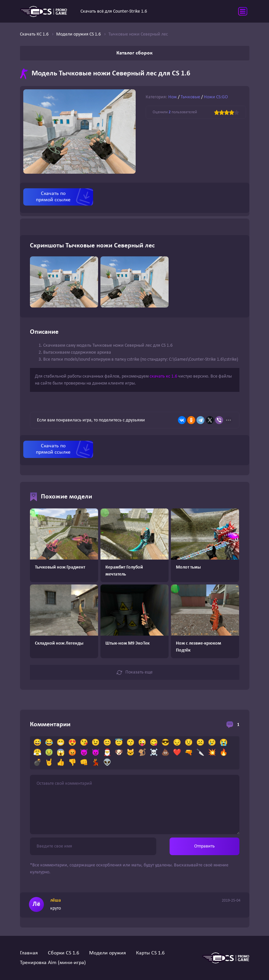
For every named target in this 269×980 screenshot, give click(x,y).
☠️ (154, 753)
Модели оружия (108, 953)
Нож (173, 97)
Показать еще (135, 672)
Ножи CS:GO (216, 97)
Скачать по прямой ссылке (53, 197)
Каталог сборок (134, 53)
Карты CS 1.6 (150, 953)
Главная (29, 953)
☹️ (200, 743)
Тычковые (190, 97)
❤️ (177, 753)
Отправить (204, 846)
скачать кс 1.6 (163, 376)
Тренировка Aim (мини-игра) (53, 963)
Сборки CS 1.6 (64, 953)
